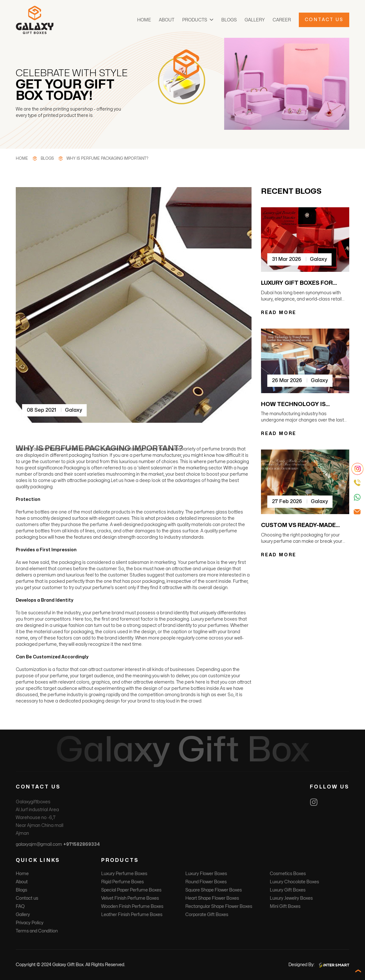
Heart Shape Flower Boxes (212, 898)
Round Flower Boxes (206, 882)
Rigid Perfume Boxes (122, 882)
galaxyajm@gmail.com (39, 844)
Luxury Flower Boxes (206, 874)
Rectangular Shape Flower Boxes (219, 906)
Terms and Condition (37, 931)
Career (282, 20)
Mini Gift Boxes (285, 906)
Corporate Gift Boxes (207, 915)
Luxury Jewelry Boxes (291, 898)
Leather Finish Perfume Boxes (132, 915)
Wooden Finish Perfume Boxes (132, 906)
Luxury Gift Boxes (288, 890)
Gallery (255, 20)
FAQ (20, 906)
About (167, 20)
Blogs (229, 20)
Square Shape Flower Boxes (214, 890)
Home (144, 20)
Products (195, 20)
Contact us (27, 898)
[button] (211, 20)
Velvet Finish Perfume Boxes (130, 898)
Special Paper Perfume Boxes (131, 890)
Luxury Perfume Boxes (124, 874)
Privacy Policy (30, 923)
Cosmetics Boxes (288, 874)
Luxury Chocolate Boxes (294, 882)
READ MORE (279, 313)
